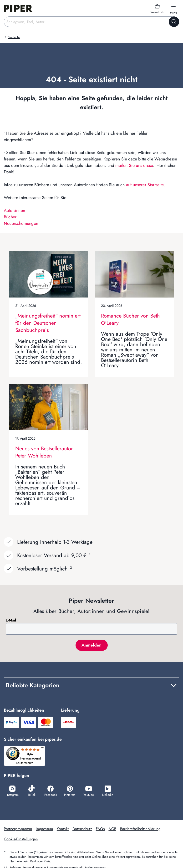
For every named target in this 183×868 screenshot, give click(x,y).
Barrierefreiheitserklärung (140, 829)
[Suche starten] (174, 22)
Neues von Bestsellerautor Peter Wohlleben (44, 452)
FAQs (100, 829)
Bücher (10, 217)
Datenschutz (82, 829)
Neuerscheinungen (21, 223)
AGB (112, 829)
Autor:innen (14, 211)
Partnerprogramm (18, 829)
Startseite (14, 37)
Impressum (44, 829)
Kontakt (63, 829)
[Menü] (44, 749)
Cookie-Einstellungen (21, 840)
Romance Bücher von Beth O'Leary (130, 319)
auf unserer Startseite (145, 185)
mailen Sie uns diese (134, 165)
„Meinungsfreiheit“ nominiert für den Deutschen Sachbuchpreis (48, 323)
